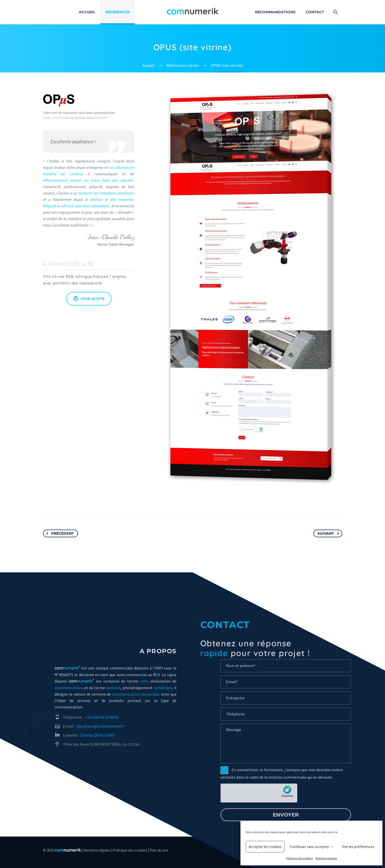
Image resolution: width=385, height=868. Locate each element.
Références (118, 12)
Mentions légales (326, 858)
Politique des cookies (299, 858)
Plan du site (159, 850)
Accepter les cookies (265, 847)
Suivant (329, 533)
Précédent (59, 533)
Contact (315, 12)
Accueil (87, 12)
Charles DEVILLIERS (97, 740)
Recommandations (275, 12)
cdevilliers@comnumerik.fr (100, 731)
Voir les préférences (358, 847)
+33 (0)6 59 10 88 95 (102, 722)
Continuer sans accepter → (312, 847)
